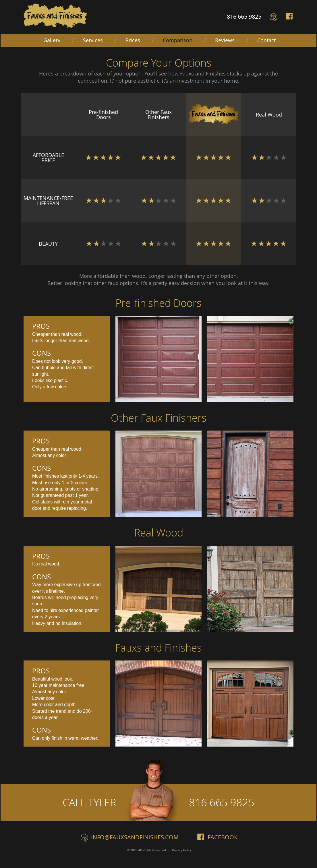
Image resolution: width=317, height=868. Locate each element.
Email (274, 17)
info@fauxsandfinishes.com (135, 837)
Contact (266, 40)
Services (93, 40)
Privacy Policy (182, 850)
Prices (133, 40)
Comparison (178, 40)
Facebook (290, 17)
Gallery (52, 40)
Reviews (225, 40)
